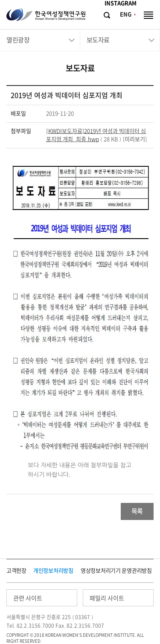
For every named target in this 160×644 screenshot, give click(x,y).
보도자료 (98, 40)
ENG (126, 14)
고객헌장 (16, 571)
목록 (137, 511)
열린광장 (18, 40)
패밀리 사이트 (107, 598)
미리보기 (135, 139)
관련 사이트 (28, 598)
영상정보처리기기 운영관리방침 (116, 571)
